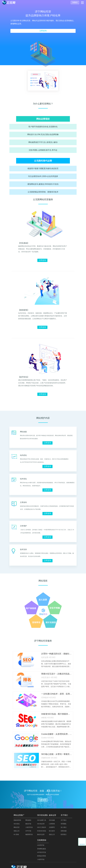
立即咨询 (43, 31)
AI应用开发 (41, 845)
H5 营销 (16, 834)
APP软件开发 (42, 852)
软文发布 (52, 831)
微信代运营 (41, 834)
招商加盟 (64, 831)
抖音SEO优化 (42, 831)
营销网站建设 (42, 849)
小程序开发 (29, 827)
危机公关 (17, 831)
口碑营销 (52, 824)
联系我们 (64, 834)
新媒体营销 (17, 820)
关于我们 (64, 820)
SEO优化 (17, 824)
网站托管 (17, 827)
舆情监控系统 (42, 856)
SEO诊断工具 (42, 820)
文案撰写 (52, 827)
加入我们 (64, 827)
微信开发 (28, 824)
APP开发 (28, 831)
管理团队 (64, 824)
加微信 (75, 2)
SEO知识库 (41, 824)
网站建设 (28, 820)
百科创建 (52, 820)
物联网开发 (29, 834)
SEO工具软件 (42, 827)
